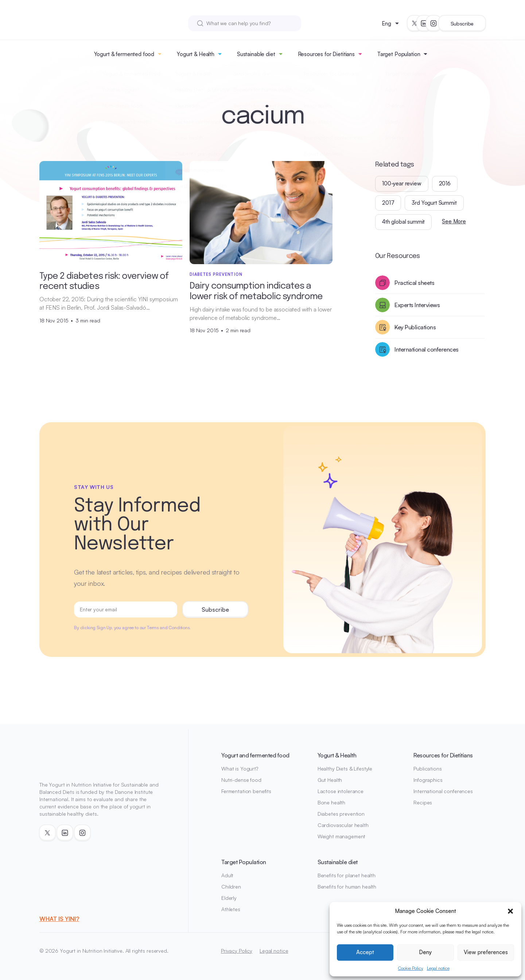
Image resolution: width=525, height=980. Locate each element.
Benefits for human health (347, 887)
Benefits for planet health (347, 875)
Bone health (331, 802)
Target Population (399, 54)
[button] (510, 911)
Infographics (428, 780)
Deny (425, 952)
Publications (427, 769)
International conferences (443, 791)
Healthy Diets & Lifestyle (345, 769)
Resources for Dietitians (326, 54)
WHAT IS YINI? (59, 919)
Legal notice (438, 968)
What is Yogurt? (240, 769)
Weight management (342, 836)
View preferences (486, 952)
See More (454, 221)
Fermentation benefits (246, 791)
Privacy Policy (237, 951)
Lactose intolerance (341, 791)
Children (231, 887)
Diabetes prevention (341, 814)
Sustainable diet (256, 54)
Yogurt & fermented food (124, 54)
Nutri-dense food (241, 780)
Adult (227, 875)
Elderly (229, 898)
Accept (365, 952)
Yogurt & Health (196, 54)
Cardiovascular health (343, 825)
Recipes (423, 802)
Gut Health (330, 780)
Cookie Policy (411, 968)
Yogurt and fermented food (255, 755)
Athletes (231, 909)
